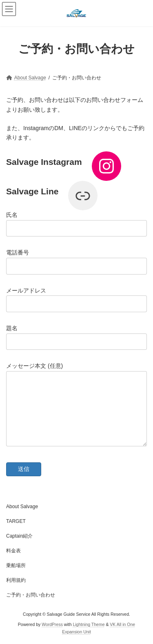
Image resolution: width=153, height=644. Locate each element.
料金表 (13, 551)
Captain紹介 (19, 536)
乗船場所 (16, 565)
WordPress (52, 624)
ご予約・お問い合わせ (31, 595)
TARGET (16, 521)
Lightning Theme (89, 624)
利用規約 (16, 580)
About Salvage (22, 507)
